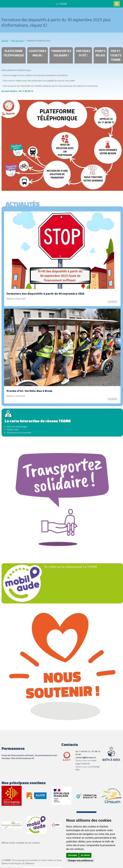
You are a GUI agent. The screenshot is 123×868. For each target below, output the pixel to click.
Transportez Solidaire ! (61, 53)
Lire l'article (112, 302)
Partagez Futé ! (83, 53)
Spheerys (30, 863)
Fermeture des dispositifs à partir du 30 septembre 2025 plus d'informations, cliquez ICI (56, 22)
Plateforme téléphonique (14, 53)
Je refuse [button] (85, 855)
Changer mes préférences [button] (80, 861)
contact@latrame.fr (86, 757)
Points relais (100, 53)
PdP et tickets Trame (116, 55)
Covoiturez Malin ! (38, 53)
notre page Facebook (86, 762)
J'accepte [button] (72, 855)
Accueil (5, 41)
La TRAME (6, 860)
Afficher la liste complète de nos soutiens (21, 843)
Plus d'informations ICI (23, 758)
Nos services (18, 41)
